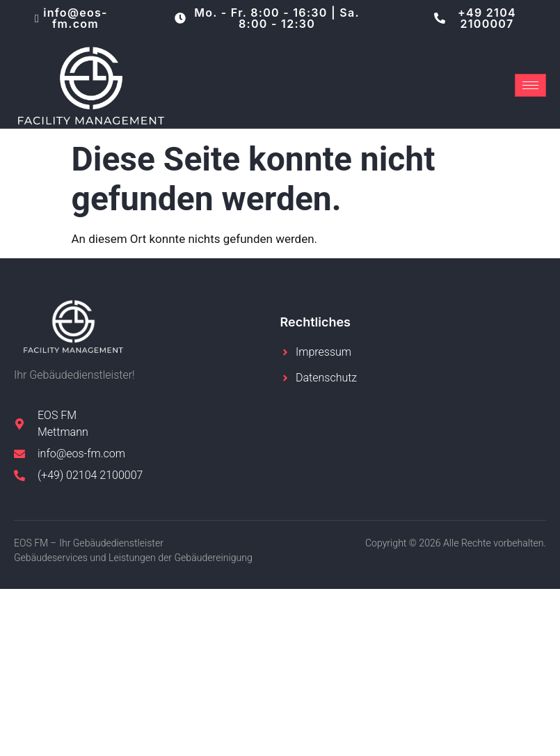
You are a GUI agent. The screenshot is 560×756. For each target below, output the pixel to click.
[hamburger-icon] (530, 85)
